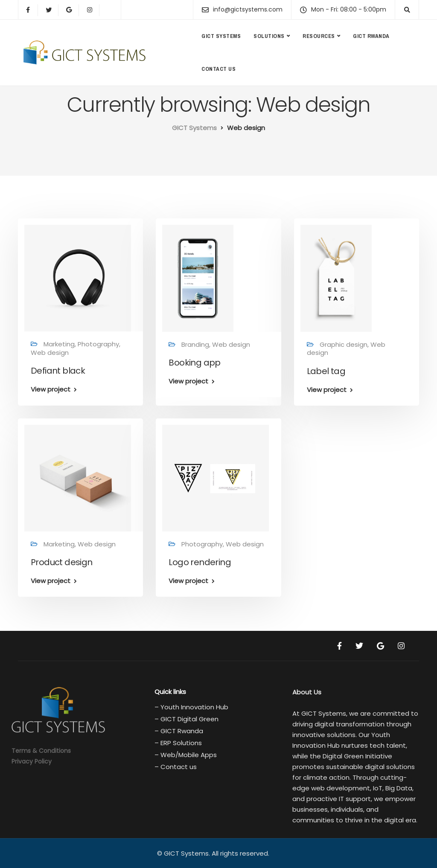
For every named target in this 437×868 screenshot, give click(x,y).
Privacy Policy (32, 761)
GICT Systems (221, 36)
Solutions (269, 36)
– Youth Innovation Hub (191, 707)
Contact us (218, 69)
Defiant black (58, 371)
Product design (62, 562)
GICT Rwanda (371, 36)
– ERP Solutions (178, 743)
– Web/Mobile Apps (186, 755)
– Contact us (176, 767)
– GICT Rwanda (179, 731)
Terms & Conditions (41, 751)
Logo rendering (200, 562)
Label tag (326, 371)
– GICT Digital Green (186, 719)
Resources (319, 36)
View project (51, 389)
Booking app (194, 363)
